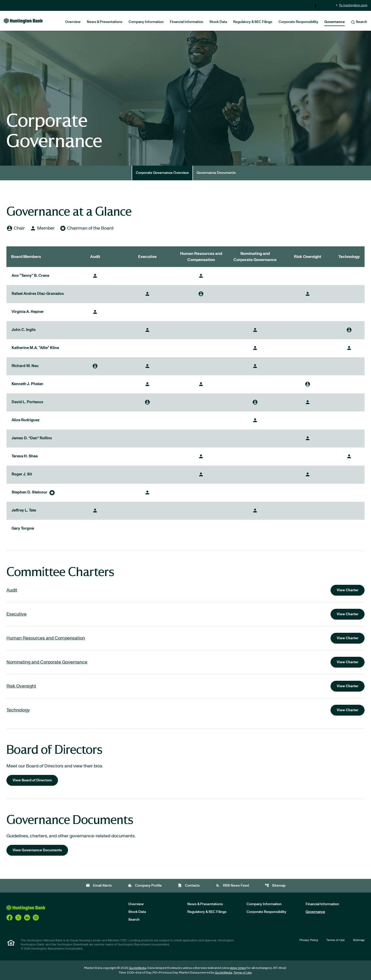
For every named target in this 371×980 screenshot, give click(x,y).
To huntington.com (351, 5)
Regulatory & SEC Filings (253, 22)
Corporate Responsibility (298, 22)
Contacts (189, 885)
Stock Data (218, 22)
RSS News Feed (232, 885)
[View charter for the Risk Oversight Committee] (185, 686)
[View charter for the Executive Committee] (185, 614)
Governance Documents (216, 173)
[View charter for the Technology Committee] (185, 710)
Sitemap (275, 885)
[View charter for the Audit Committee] (185, 590)
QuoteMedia (137, 968)
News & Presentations (105, 22)
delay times (238, 968)
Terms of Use (336, 940)
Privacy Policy (309, 940)
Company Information (146, 22)
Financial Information (187, 22)
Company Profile (145, 885)
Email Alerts (99, 885)
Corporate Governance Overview (162, 173)
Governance (335, 22)
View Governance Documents (37, 850)
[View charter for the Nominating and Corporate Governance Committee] (185, 662)
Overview (73, 22)
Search (359, 22)
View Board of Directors (32, 780)
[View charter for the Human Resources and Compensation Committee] (185, 638)
